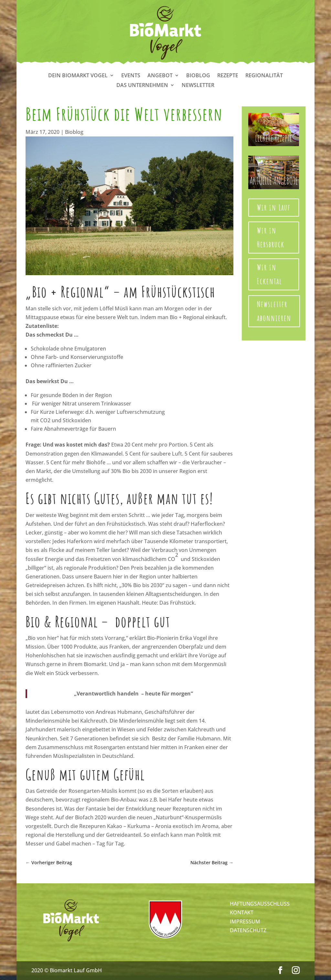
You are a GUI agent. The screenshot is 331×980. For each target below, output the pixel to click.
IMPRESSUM (245, 921)
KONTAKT (242, 912)
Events (131, 76)
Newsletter (198, 86)
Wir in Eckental (270, 274)
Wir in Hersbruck (271, 237)
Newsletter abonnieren (274, 311)
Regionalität (264, 76)
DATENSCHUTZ (248, 930)
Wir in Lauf (274, 207)
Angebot (160, 76)
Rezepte (228, 76)
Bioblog (198, 76)
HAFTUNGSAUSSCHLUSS (260, 904)
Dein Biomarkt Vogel (78, 76)
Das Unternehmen (142, 86)
